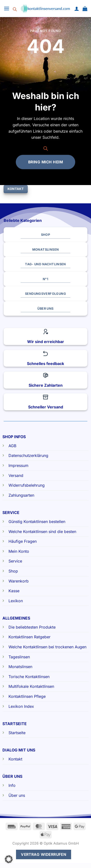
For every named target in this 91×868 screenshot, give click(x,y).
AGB (12, 446)
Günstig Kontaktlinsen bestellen (37, 522)
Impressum (18, 465)
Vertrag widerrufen (44, 854)
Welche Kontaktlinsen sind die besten (42, 532)
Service (15, 561)
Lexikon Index (21, 706)
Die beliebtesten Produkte (32, 627)
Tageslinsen (19, 657)
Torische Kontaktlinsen (29, 677)
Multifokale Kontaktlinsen (31, 686)
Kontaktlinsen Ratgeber (29, 637)
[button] (7, 8)
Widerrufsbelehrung (27, 485)
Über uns (17, 795)
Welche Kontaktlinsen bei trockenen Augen (47, 647)
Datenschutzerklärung (28, 455)
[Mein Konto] (77, 9)
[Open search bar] (15, 8)
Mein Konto (19, 551)
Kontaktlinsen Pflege (27, 696)
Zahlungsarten (21, 495)
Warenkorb (19, 581)
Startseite (17, 733)
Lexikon (16, 601)
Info (12, 785)
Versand (16, 475)
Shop (13, 571)
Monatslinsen (20, 667)
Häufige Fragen (23, 541)
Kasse (14, 591)
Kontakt (15, 759)
